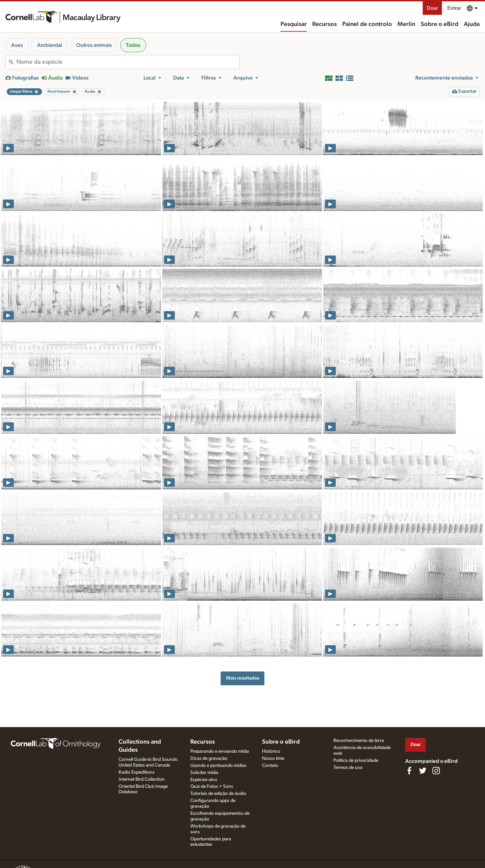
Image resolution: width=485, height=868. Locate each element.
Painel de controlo (367, 24)
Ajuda (472, 24)
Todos (133, 45)
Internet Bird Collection (142, 779)
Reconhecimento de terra (359, 741)
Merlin (406, 24)
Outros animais (94, 45)
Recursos (325, 24)
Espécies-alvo (204, 780)
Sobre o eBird (440, 24)
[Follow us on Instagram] (436, 771)
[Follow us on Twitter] (423, 771)
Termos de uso (348, 768)
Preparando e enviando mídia (220, 751)
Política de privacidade (356, 760)
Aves (17, 45)
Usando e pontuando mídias (218, 766)
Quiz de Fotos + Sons (212, 786)
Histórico (271, 751)
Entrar (454, 8)
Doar (432, 8)
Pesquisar (294, 24)
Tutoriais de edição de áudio (218, 794)
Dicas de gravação (209, 758)
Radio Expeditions (137, 772)
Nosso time (273, 758)
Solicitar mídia (204, 773)
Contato (270, 766)
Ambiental (50, 45)
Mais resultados (243, 678)
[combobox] (128, 62)
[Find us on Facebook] (409, 771)
